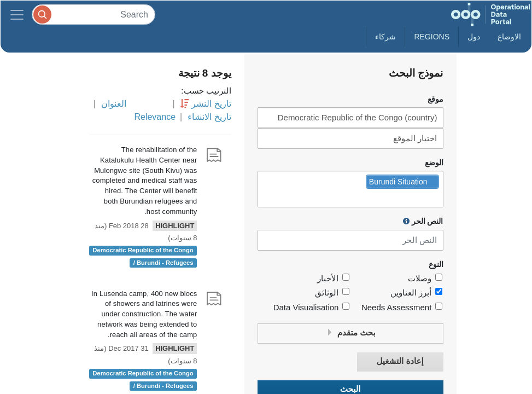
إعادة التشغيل (400, 361)
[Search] (93, 15)
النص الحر (423, 221)
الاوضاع (509, 37)
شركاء (385, 37)
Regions (432, 37)
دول (474, 37)
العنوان (114, 104)
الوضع (434, 163)
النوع (436, 265)
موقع (435, 99)
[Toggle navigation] (17, 15)
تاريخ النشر (211, 104)
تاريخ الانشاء (209, 117)
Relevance (155, 117)
